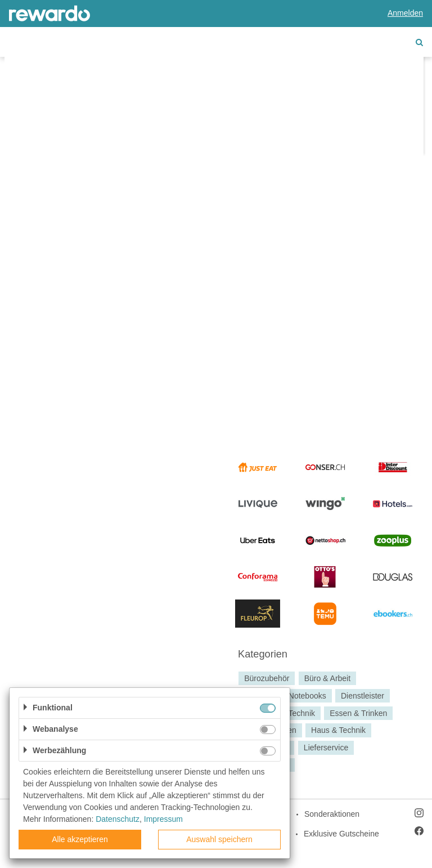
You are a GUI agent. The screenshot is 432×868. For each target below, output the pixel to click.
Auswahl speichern (219, 839)
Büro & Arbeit (328, 678)
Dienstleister (363, 696)
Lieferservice (326, 748)
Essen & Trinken (358, 713)
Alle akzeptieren (80, 839)
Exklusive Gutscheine (341, 834)
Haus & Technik (338, 731)
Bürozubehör (267, 678)
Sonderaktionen (332, 814)
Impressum (163, 819)
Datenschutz (118, 819)
